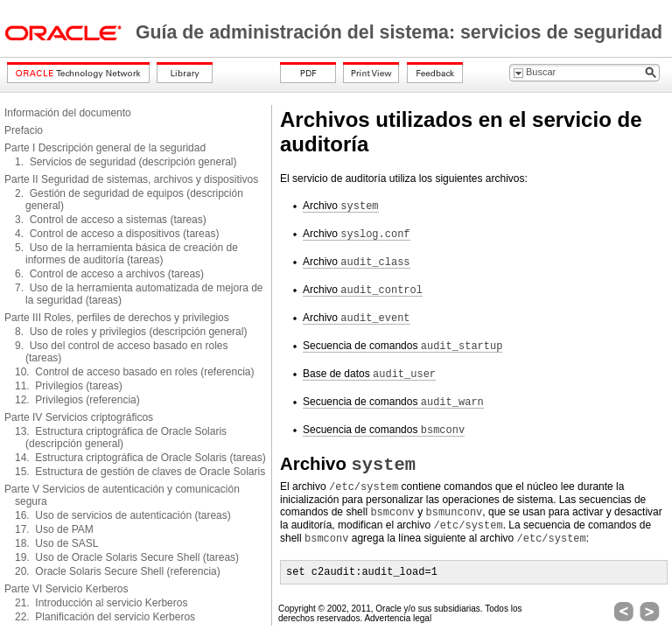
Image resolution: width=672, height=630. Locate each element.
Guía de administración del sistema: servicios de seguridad (399, 32)
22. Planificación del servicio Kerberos (105, 617)
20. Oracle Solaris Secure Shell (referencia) (118, 571)
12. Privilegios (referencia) (77, 400)
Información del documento (68, 113)
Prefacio (24, 130)
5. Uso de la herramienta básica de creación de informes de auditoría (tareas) (126, 254)
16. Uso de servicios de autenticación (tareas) (123, 515)
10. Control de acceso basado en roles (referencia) (135, 372)
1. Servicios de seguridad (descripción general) (126, 162)
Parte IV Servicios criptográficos (79, 417)
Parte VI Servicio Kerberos (66, 589)
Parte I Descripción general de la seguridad (105, 148)
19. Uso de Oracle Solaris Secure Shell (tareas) (127, 557)
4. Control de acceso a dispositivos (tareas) (117, 234)
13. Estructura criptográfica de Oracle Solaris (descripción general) (121, 437)
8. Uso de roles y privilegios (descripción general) (131, 332)
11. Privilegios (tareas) (69, 386)
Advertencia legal (398, 618)
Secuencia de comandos (402, 346)
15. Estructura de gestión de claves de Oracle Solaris (140, 472)
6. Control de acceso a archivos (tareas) (109, 274)
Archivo (341, 206)
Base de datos (369, 374)
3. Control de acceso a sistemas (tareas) (111, 220)
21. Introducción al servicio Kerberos (101, 603)
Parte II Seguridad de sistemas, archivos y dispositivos (131, 179)
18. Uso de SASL (56, 543)
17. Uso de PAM (54, 529)
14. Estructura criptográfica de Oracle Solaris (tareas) (140, 458)
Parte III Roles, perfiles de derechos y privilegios (117, 318)
